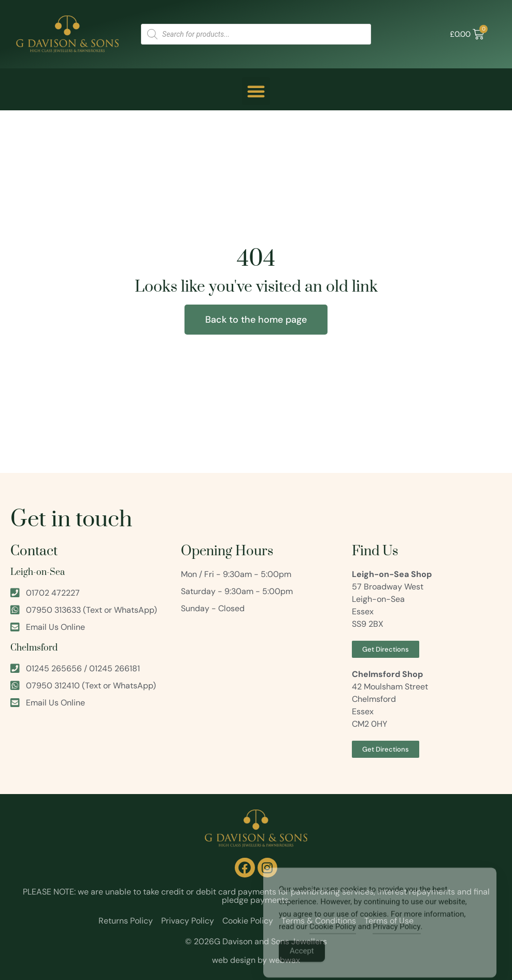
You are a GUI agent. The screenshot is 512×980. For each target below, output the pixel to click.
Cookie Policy (333, 935)
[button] (256, 91)
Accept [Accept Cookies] (302, 959)
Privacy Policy (396, 935)
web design (234, 960)
